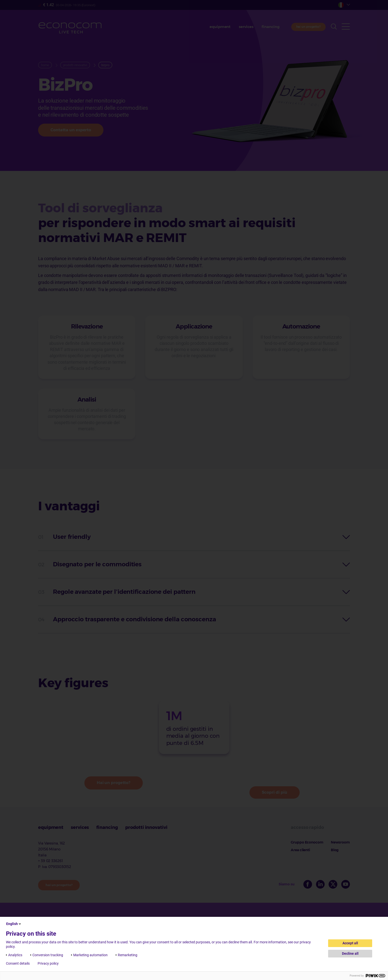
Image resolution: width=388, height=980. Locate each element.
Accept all (350, 943)
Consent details (18, 963)
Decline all (350, 953)
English (14, 924)
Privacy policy (48, 963)
